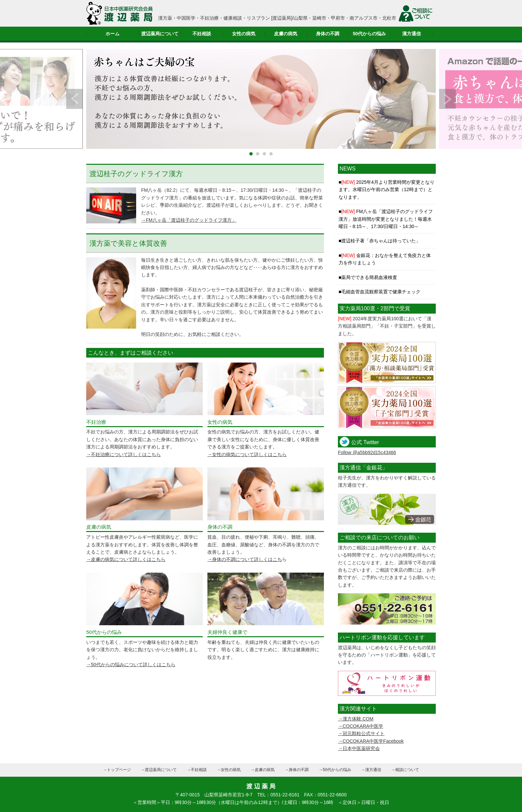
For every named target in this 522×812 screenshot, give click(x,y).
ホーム (113, 34)
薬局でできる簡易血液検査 (369, 277)
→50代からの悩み (335, 770)
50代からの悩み (370, 34)
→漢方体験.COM (356, 719)
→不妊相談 (197, 770)
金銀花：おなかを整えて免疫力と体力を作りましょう (385, 259)
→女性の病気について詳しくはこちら (247, 454)
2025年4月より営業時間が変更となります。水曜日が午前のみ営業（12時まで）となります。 (387, 190)
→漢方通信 (371, 770)
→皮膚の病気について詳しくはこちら (126, 559)
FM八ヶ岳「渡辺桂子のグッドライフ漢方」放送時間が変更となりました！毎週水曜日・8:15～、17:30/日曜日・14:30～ (386, 219)
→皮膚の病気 (263, 770)
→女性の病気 (229, 770)
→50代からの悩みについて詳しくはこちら (131, 665)
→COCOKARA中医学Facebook (371, 741)
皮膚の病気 (286, 34)
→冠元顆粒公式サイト (361, 733)
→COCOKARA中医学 (361, 726)
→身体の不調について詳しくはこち (245, 559)
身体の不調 (328, 34)
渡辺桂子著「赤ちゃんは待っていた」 (381, 241)
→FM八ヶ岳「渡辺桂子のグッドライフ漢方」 (189, 220)
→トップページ (117, 770)
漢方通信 (411, 34)
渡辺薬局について (160, 34)
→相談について (405, 770)
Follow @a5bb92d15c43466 (367, 452)
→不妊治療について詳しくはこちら (124, 454)
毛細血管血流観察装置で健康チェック (381, 292)
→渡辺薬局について (159, 770)
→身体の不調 (297, 770)
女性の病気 (244, 34)
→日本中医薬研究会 (359, 748)
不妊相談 (202, 34)
